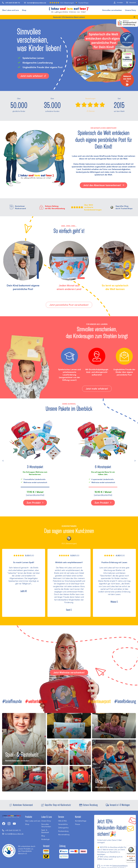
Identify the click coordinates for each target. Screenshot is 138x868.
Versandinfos (63, 824)
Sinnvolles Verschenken (46, 825)
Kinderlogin (45, 839)
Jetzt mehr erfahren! (33, 76)
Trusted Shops (82, 3)
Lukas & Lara (47, 817)
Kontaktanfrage (81, 821)
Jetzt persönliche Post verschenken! (69, 305)
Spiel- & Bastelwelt (45, 831)
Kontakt (78, 817)
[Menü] (135, 847)
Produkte (29, 817)
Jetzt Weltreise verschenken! (69, 672)
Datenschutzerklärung (120, 866)
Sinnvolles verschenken (112, 10)
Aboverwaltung (64, 834)
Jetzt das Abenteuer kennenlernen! (104, 185)
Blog (43, 836)
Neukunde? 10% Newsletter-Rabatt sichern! (69, 17)
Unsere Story (130, 10)
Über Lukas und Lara (10, 10)
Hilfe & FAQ (62, 821)
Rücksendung (63, 831)
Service (61, 817)
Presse (78, 824)
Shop (24, 10)
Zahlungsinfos (63, 828)
